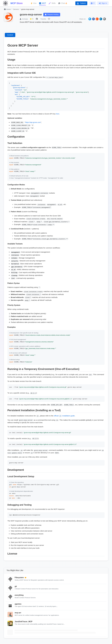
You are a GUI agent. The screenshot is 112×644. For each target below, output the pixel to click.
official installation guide (64, 416)
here (58, 114)
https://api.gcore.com (33, 122)
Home (7, 9)
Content (10, 35)
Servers (16, 9)
